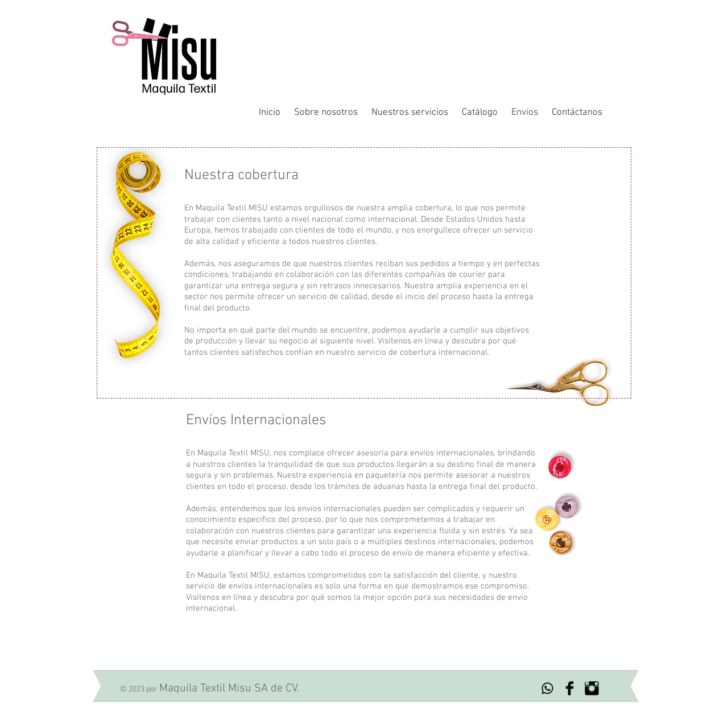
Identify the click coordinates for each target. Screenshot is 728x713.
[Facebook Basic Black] (570, 688)
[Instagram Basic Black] (592, 688)
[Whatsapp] (547, 688)
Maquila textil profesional (400, 31)
